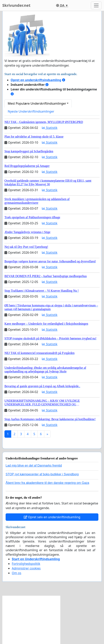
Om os (17, 573)
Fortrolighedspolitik (26, 564)
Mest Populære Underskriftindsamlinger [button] (37, 103)
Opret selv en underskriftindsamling (52, 517)
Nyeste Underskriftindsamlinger (31, 111)
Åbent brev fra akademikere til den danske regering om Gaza (47, 483)
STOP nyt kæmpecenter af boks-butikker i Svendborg (42, 474)
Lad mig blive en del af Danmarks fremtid (34, 466)
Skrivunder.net (16, 5)
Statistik (50, 128)
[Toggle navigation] (96, 5)
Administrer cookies (26, 568)
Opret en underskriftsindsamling (36, 80)
